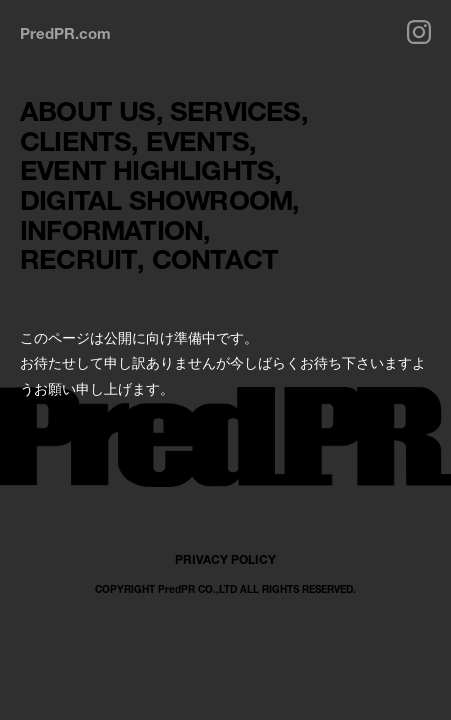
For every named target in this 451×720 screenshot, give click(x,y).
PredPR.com (65, 33)
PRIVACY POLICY (225, 559)
